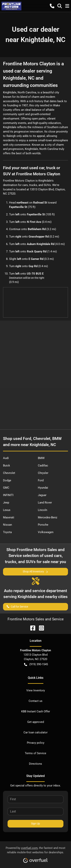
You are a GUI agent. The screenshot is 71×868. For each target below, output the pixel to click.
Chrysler (43, 473)
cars (25, 185)
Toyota (7, 532)
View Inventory (36, 690)
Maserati (9, 517)
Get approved (36, 722)
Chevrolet (9, 473)
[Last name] (35, 811)
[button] (52, 6)
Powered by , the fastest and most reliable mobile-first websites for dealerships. (35, 853)
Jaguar (42, 495)
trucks (33, 185)
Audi (6, 458)
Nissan (7, 525)
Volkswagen (46, 532)
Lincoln (43, 510)
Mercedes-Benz (48, 517)
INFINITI (8, 495)
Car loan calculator (35, 732)
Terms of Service (35, 753)
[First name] (35, 799)
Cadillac (43, 466)
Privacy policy (36, 743)
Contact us (35, 701)
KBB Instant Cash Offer (36, 711)
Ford (41, 480)
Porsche (43, 525)
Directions (35, 764)
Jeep (6, 503)
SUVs (47, 185)
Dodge (7, 480)
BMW (41, 458)
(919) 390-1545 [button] (36, 664)
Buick (7, 466)
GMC (6, 488)
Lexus (7, 510)
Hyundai (43, 488)
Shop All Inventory (36, 572)
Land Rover (45, 503)
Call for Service (17, 606)
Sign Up (35, 824)
